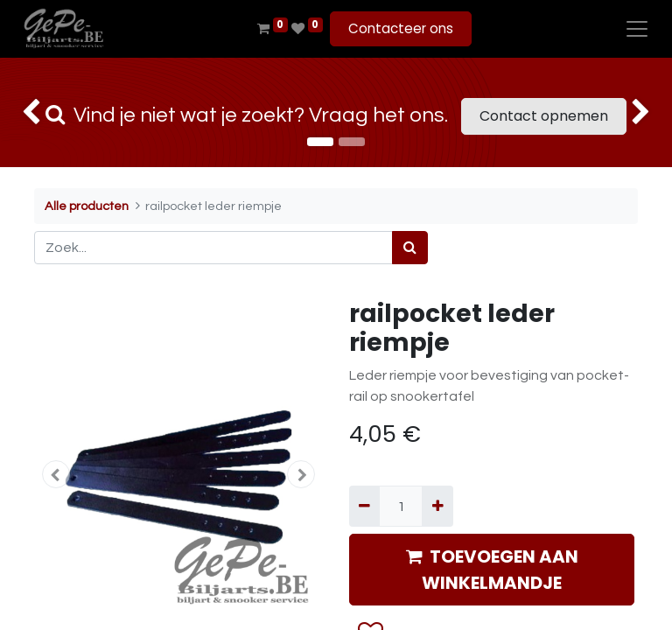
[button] (56, 474)
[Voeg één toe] (437, 506)
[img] (27, 112)
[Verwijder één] (364, 506)
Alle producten (87, 206)
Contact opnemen (544, 116)
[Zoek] (410, 248)
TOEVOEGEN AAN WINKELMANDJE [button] (492, 570)
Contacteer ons (401, 28)
